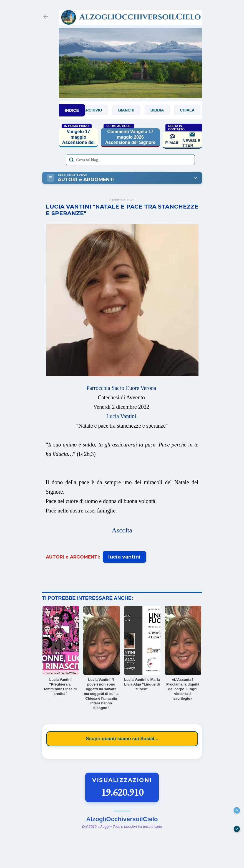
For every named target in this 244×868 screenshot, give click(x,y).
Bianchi (133, 110)
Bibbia (163, 110)
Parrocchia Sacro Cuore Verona (121, 388)
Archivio (99, 110)
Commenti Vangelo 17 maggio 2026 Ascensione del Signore (130, 137)
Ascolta (122, 530)
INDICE (72, 110)
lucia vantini (124, 557)
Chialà (194, 110)
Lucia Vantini (121, 416)
